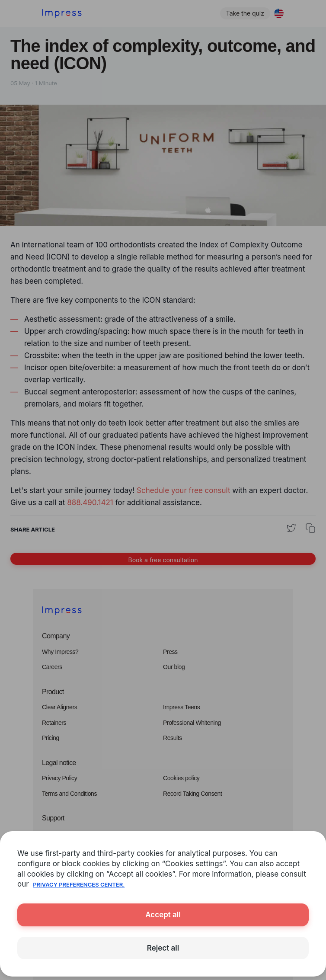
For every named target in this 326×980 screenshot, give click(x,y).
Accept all (163, 915)
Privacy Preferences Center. (79, 884)
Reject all (163, 948)
